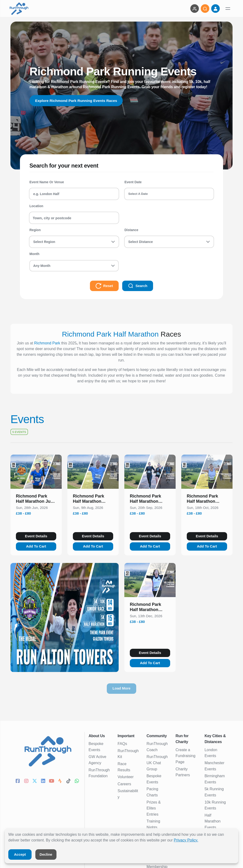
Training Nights (153, 824)
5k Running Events (214, 792)
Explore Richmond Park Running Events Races (78, 101)
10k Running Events (215, 805)
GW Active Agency (97, 760)
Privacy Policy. (186, 840)
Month (34, 254)
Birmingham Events (215, 779)
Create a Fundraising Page (186, 756)
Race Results (124, 767)
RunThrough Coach (157, 747)
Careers (124, 784)
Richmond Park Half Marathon (110, 334)
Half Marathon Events (213, 821)
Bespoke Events (96, 747)
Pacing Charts (152, 792)
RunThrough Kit (128, 754)
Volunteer (126, 777)
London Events (211, 753)
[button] (36, 500)
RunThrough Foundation (99, 773)
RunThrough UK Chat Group (157, 763)
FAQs (122, 744)
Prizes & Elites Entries (154, 808)
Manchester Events (215, 766)
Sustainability (128, 794)
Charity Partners (183, 772)
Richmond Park (47, 343)
